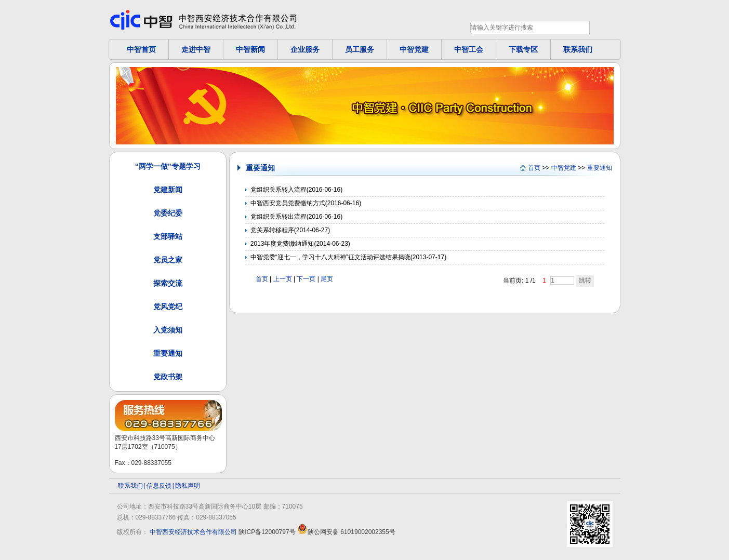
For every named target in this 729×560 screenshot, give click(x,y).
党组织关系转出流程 (279, 217)
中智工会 (469, 49)
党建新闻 (168, 190)
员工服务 (360, 49)
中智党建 (414, 49)
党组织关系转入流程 (279, 190)
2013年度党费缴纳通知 (282, 244)
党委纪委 (168, 213)
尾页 (327, 279)
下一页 (306, 279)
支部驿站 (168, 236)
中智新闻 (250, 49)
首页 (534, 168)
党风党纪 (168, 306)
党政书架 (168, 377)
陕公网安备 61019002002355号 (346, 532)
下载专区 (523, 49)
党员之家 (168, 260)
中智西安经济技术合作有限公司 (193, 532)
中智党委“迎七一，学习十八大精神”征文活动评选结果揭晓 (330, 257)
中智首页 (141, 49)
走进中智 (196, 49)
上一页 (283, 279)
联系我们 (578, 49)
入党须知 (168, 330)
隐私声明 (188, 486)
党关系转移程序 (272, 230)
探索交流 (168, 283)
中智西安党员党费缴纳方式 (288, 203)
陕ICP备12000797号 (267, 532)
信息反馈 (159, 486)
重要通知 (168, 353)
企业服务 (305, 49)
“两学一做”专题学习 (168, 166)
